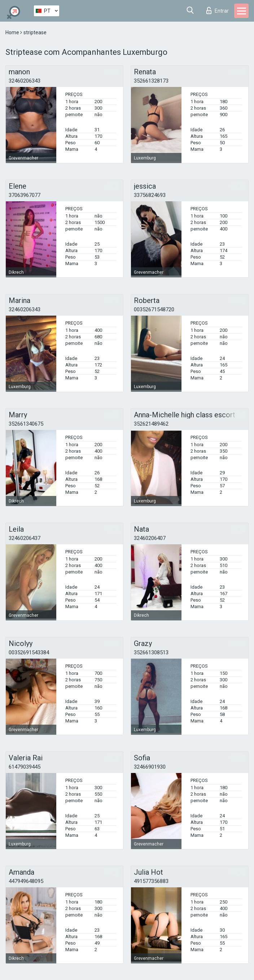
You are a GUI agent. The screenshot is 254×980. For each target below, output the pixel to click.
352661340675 (26, 424)
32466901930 (150, 767)
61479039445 (25, 767)
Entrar (218, 10)
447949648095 (26, 881)
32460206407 (150, 538)
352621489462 (151, 424)
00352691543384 (29, 652)
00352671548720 (154, 309)
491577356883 (151, 881)
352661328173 (151, 81)
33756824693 (150, 195)
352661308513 (151, 652)
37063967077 (25, 195)
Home (13, 32)
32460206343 (25, 81)
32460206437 (25, 538)
